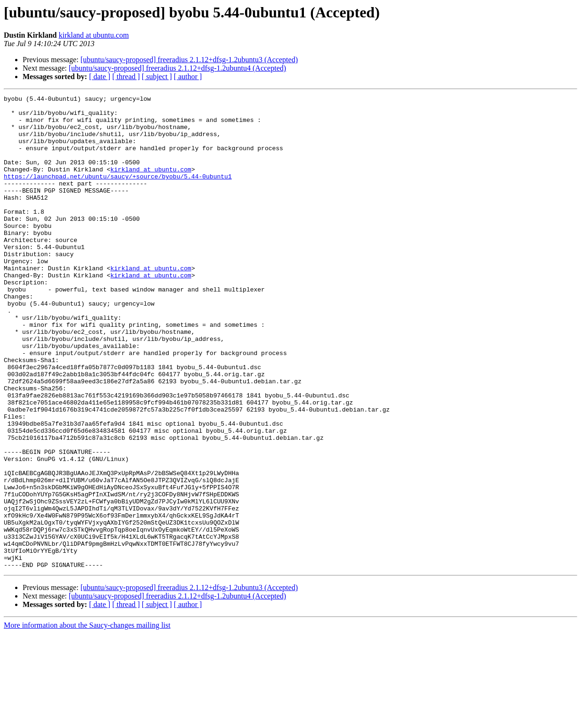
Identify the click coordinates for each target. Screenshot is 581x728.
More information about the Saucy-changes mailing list (87, 720)
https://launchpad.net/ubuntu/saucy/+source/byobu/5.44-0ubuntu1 (118, 193)
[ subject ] (157, 77)
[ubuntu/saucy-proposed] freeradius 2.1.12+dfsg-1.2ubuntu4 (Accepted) (177, 68)
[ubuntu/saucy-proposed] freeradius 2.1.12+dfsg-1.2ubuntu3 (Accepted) (189, 60)
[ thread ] (126, 77)
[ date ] (100, 77)
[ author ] (188, 77)
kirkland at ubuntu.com (94, 35)
